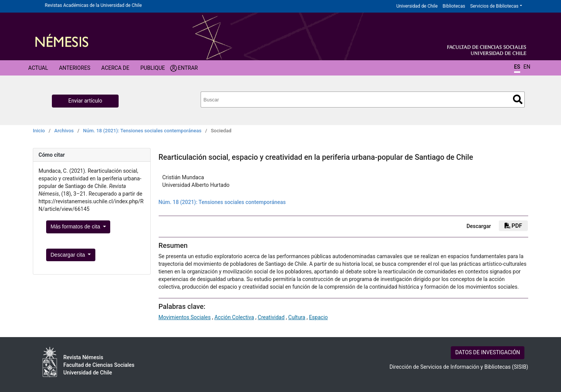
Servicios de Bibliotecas (494, 6)
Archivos (64, 131)
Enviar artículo (85, 101)
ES (517, 67)
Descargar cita (69, 255)
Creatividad (271, 317)
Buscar (518, 99)
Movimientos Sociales (185, 317)
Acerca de (116, 68)
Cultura (297, 317)
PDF (513, 226)
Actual (38, 68)
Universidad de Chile (417, 6)
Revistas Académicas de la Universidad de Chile (93, 5)
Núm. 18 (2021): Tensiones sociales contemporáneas (142, 131)
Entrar (188, 68)
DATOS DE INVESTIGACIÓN (488, 352)
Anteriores (75, 68)
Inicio (39, 131)
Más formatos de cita (76, 227)
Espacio (318, 317)
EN (527, 67)
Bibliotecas (454, 6)
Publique (153, 68)
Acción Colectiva (234, 317)
